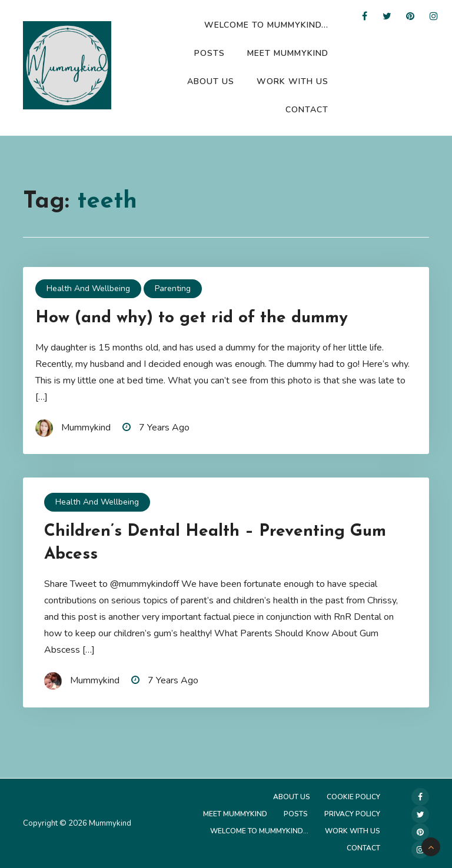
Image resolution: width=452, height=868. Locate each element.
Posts (210, 53)
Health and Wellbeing (88, 288)
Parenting (173, 288)
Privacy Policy (352, 814)
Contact (307, 110)
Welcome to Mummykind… (266, 25)
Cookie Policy (353, 797)
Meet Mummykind (288, 53)
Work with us (293, 81)
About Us (211, 81)
